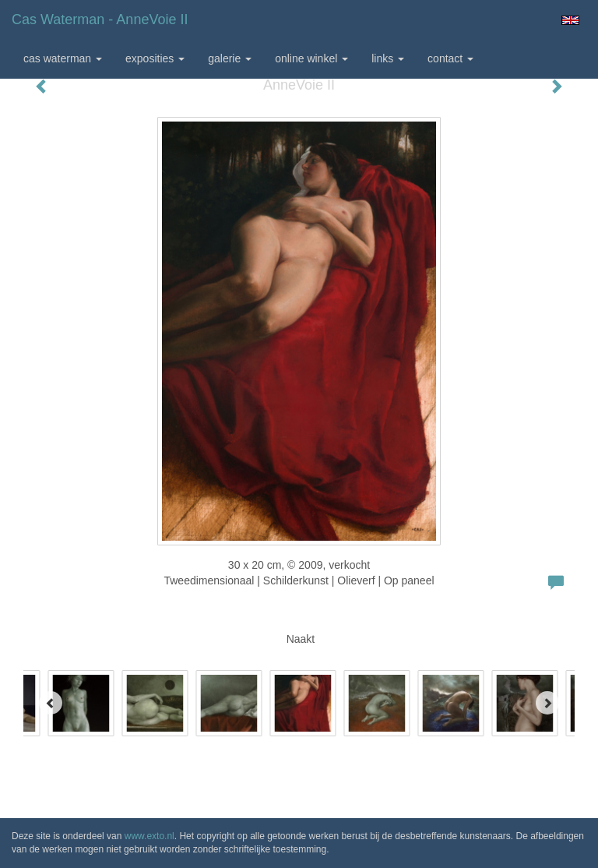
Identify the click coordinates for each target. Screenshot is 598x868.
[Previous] (51, 703)
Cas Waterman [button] (63, 58)
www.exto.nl (149, 836)
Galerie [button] (230, 58)
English (570, 20)
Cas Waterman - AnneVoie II (100, 19)
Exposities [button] (155, 58)
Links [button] (388, 58)
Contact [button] (450, 58)
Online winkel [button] (311, 58)
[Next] (547, 703)
